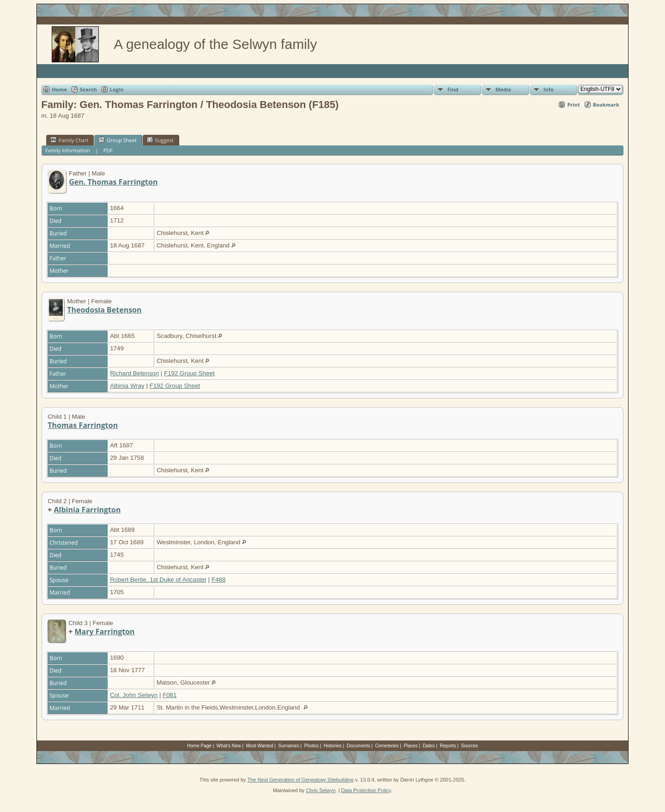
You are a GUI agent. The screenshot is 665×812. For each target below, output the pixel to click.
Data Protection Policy (366, 790)
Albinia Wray (127, 386)
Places (411, 746)
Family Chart (69, 140)
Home (59, 89)
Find (453, 89)
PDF (108, 150)
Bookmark (606, 105)
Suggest (160, 140)
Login (117, 89)
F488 (218, 580)
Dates (429, 746)
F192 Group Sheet (189, 373)
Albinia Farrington (88, 510)
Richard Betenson (134, 373)
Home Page (199, 746)
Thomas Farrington (83, 425)
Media (503, 89)
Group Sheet (118, 140)
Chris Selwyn (320, 790)
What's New (229, 746)
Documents (359, 746)
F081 (169, 695)
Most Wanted (260, 746)
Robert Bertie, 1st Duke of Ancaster (158, 580)
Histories (333, 746)
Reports (448, 746)
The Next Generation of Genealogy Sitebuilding (300, 780)
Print (573, 105)
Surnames (289, 746)
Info (549, 89)
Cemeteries (387, 746)
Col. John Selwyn (134, 695)
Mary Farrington (105, 632)
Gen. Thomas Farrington (113, 182)
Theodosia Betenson (104, 310)
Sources (469, 746)
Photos (311, 746)
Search (88, 89)
